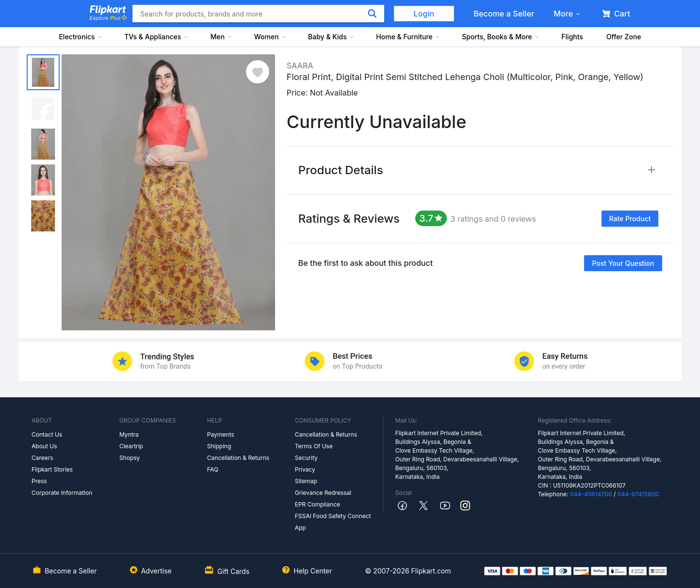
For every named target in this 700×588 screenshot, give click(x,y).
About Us (44, 446)
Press (39, 481)
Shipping (219, 446)
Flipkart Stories (52, 469)
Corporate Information (62, 493)
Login (424, 14)
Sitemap (306, 481)
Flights (572, 37)
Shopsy (130, 458)
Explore (108, 18)
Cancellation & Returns (238, 458)
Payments (221, 434)
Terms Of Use (314, 446)
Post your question (623, 263)
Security (306, 458)
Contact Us (47, 434)
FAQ (213, 469)
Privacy (305, 469)
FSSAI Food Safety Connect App (333, 522)
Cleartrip (131, 446)
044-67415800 (638, 494)
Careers (42, 458)
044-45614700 (591, 494)
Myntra (129, 434)
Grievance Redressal (323, 493)
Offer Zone (624, 37)
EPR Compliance (317, 504)
